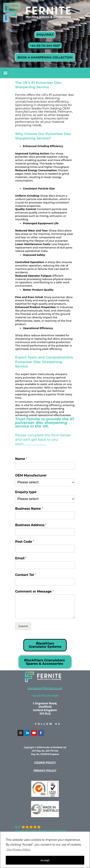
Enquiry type (26, 492)
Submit (23, 626)
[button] (5, 73)
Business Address (31, 525)
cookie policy (45, 762)
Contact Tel (26, 575)
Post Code (25, 542)
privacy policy (45, 770)
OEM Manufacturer (31, 475)
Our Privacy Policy (19, 849)
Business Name (29, 509)
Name (21, 459)
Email (21, 558)
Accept (45, 860)
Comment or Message (34, 591)
